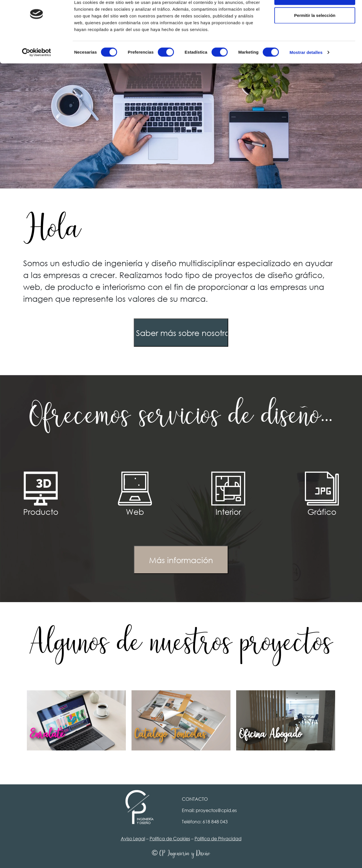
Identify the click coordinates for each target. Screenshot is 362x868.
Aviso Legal (133, 838)
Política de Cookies (170, 838)
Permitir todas (315, 15)
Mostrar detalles (306, 70)
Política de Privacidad (218, 838)
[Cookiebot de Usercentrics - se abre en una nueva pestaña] (37, 71)
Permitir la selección (315, 33)
